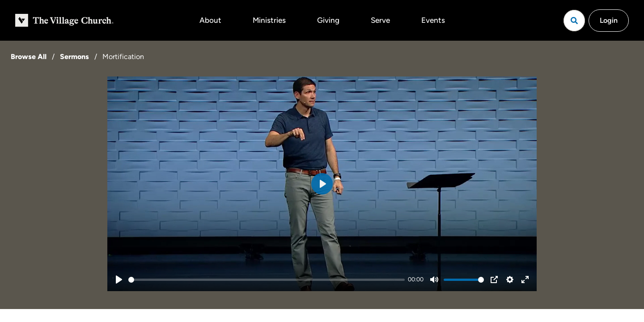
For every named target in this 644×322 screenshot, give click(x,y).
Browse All (29, 57)
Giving (328, 20)
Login (609, 20)
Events (433, 20)
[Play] (119, 280)
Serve (380, 20)
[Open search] (574, 21)
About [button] (210, 20)
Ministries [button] (269, 20)
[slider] (267, 280)
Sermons (74, 57)
